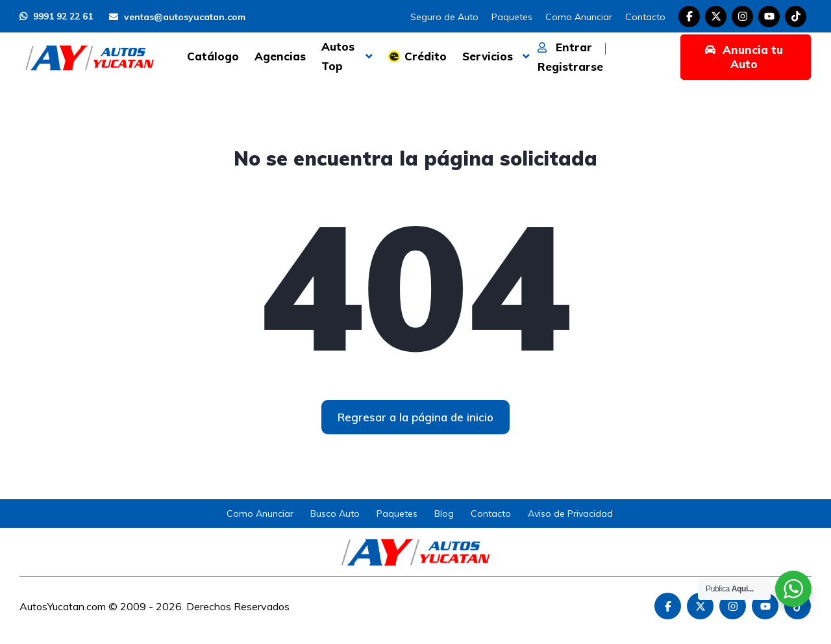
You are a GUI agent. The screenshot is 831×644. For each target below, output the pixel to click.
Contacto (645, 17)
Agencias (280, 56)
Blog (444, 514)
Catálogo (213, 56)
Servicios (488, 56)
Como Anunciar (579, 17)
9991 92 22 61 (56, 16)
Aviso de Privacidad (570, 514)
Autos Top (338, 56)
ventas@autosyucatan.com (177, 17)
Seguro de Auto (444, 17)
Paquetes (512, 17)
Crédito (426, 56)
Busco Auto (335, 514)
